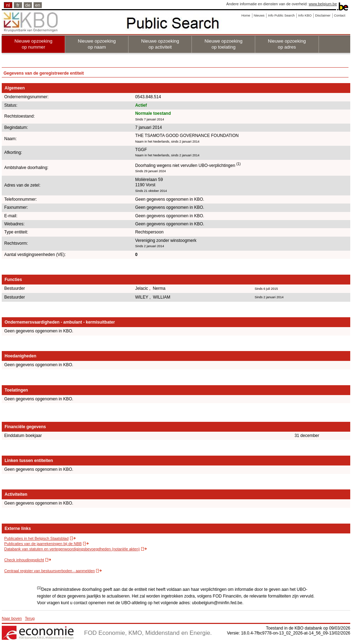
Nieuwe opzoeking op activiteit (160, 44)
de (28, 5)
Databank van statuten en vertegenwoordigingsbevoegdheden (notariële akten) (72, 549)
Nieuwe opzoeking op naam (97, 44)
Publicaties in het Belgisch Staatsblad (36, 538)
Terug (30, 618)
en (38, 5)
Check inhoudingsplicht (24, 560)
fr (18, 5)
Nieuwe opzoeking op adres (287, 44)
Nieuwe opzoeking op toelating (224, 44)
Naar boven (12, 618)
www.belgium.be (323, 4)
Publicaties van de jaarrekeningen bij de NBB (43, 544)
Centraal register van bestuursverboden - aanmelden (49, 571)
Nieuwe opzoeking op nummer (33, 44)
